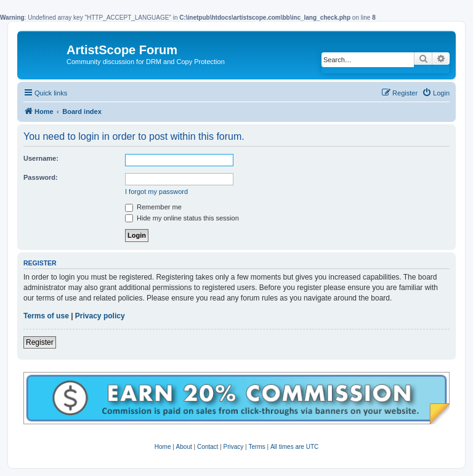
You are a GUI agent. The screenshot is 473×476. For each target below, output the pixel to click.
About (184, 447)
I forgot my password (156, 192)
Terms (257, 447)
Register (40, 342)
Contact (208, 447)
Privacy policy (100, 316)
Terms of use (46, 316)
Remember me (153, 207)
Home (163, 447)
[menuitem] (436, 93)
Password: (41, 177)
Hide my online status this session (182, 218)
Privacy (234, 447)
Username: (41, 158)
